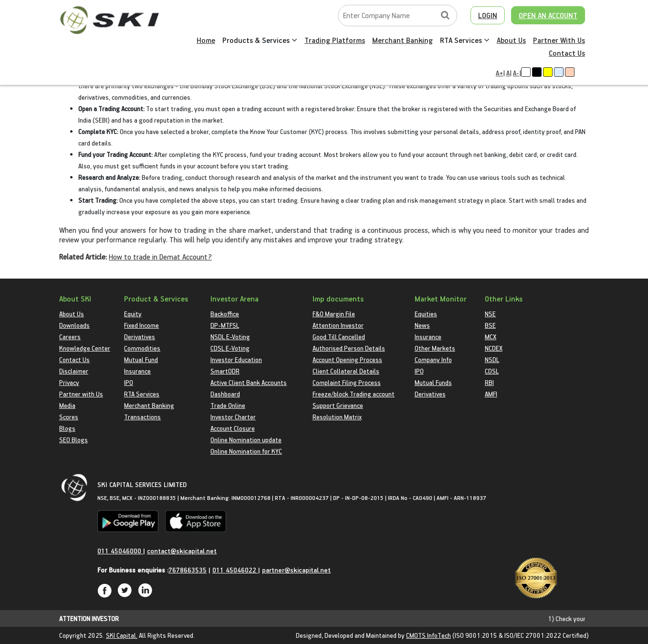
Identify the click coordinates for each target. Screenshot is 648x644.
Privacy (69, 382)
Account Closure (233, 428)
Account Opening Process (347, 359)
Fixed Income (141, 325)
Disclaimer (74, 371)
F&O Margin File (334, 314)
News (422, 325)
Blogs (67, 428)
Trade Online (228, 405)
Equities (426, 314)
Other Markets (435, 348)
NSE (490, 314)
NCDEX (494, 348)
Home (206, 40)
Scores (69, 417)
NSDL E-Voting (230, 337)
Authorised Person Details (349, 348)
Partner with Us (81, 394)
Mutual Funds (433, 382)
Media (67, 405)
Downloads (74, 325)
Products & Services (260, 40)
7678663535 (188, 570)
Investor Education (236, 359)
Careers (70, 337)
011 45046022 (235, 570)
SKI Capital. (122, 635)
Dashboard (225, 394)
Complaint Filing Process (347, 382)
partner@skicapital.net (296, 570)
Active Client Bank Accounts (249, 382)
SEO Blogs (73, 440)
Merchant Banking (402, 40)
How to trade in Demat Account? (160, 257)
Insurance (137, 371)
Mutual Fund (141, 359)
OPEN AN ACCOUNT (548, 15)
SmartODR (225, 371)
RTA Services (465, 40)
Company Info (433, 359)
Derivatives (140, 337)
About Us (511, 40)
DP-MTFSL (225, 325)
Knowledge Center (85, 348)
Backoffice (225, 314)
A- (516, 73)
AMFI (491, 394)
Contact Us (567, 53)
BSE (490, 325)
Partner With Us (559, 40)
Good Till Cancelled (339, 337)
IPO (129, 382)
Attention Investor (338, 325)
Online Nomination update (246, 440)
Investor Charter (233, 417)
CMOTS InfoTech (429, 635)
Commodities (142, 348)
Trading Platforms (335, 40)
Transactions (142, 417)
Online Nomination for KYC (246, 451)
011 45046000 (120, 551)
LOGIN (488, 15)
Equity (133, 314)
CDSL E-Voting (230, 348)
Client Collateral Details (346, 371)
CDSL (492, 371)
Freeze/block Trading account (354, 394)
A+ (499, 73)
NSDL (492, 359)
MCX (491, 337)
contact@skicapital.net (182, 551)
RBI (489, 382)
